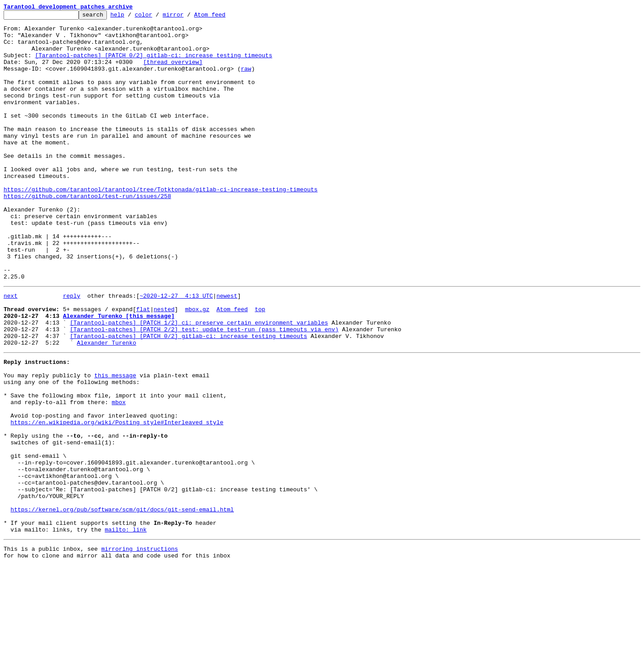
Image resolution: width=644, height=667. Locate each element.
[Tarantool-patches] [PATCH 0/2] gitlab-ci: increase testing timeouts (153, 64)
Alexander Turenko (107, 407)
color (157, 17)
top (260, 367)
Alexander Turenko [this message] (119, 375)
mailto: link (126, 629)
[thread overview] (173, 72)
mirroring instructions (140, 649)
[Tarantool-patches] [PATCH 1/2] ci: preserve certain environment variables (199, 383)
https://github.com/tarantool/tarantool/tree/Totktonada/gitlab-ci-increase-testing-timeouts (161, 225)
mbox (119, 476)
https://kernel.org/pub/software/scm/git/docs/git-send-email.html (122, 604)
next (11, 350)
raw (246, 80)
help (131, 17)
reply (72, 350)
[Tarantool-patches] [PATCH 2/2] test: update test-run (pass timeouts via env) (204, 391)
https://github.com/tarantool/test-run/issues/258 (87, 233)
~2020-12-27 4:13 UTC (176, 350)
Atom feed (224, 17)
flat (143, 367)
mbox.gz (197, 367)
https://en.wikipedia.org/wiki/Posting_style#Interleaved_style (117, 500)
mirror (187, 17)
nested (164, 367)
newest (227, 350)
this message (115, 443)
